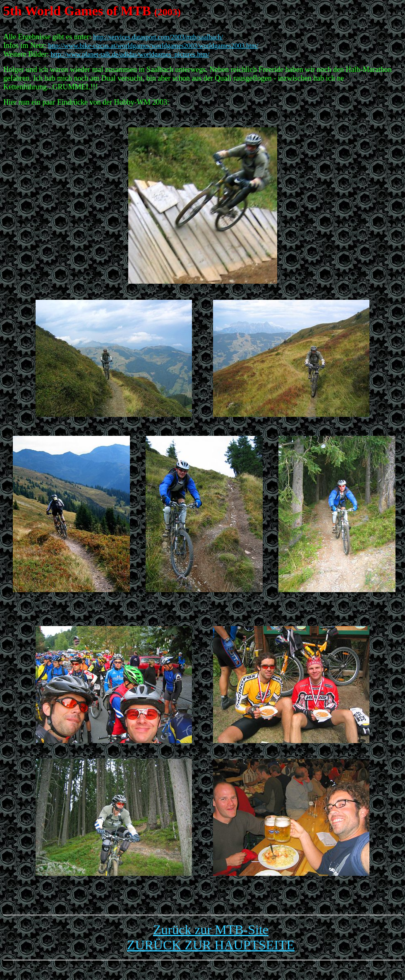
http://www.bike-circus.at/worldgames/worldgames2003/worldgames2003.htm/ (153, 46)
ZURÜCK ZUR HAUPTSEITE (211, 945)
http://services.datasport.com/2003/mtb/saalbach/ (158, 37)
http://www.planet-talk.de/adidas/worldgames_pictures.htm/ (130, 54)
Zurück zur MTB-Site (211, 930)
